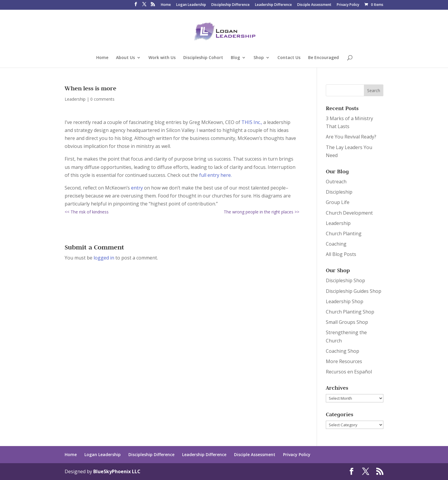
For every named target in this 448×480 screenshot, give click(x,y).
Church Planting (344, 234)
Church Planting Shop (350, 312)
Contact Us (289, 58)
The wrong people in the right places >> (261, 212)
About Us (125, 58)
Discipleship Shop (345, 280)
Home (166, 5)
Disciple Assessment (314, 5)
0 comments (102, 99)
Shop (259, 58)
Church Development (349, 213)
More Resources (344, 361)
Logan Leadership (191, 5)
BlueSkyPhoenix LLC (117, 471)
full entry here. (215, 175)
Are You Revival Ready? (351, 137)
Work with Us (162, 58)
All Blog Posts (341, 254)
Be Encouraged (323, 58)
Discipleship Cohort (203, 58)
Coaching (336, 244)
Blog (235, 58)
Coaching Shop (342, 351)
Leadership (75, 99)
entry (136, 188)
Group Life (338, 202)
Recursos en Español (349, 372)
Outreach (336, 182)
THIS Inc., (252, 122)
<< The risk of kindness (87, 212)
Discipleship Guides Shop (354, 291)
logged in (104, 258)
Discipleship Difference (230, 5)
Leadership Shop (345, 301)
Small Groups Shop (347, 322)
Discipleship (339, 192)
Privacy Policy (348, 5)
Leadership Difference (273, 5)
